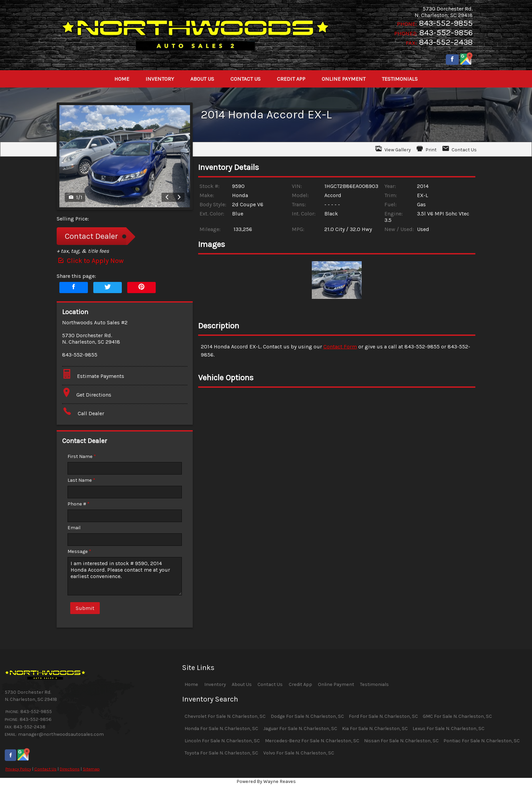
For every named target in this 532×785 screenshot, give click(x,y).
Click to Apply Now (90, 261)
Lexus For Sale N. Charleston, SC (449, 729)
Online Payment (336, 684)
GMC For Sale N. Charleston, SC (457, 716)
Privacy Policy (18, 769)
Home (191, 684)
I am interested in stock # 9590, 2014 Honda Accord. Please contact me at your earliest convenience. (125, 576)
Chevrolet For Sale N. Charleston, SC (225, 716)
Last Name (81, 480)
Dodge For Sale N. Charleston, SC (307, 716)
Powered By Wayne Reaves (266, 781)
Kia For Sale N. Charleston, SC (375, 729)
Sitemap (91, 769)
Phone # (79, 504)
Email (74, 528)
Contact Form (340, 347)
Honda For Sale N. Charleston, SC (221, 729)
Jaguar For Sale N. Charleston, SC (300, 729)
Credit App (300, 684)
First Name (82, 456)
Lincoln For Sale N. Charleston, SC (222, 741)
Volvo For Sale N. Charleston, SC (299, 753)
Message (79, 551)
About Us (242, 684)
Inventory (215, 684)
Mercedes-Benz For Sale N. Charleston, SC (312, 741)
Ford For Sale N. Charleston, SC (383, 716)
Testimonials (374, 684)
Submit (85, 608)
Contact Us (45, 769)
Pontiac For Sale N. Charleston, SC (482, 741)
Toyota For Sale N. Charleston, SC (221, 753)
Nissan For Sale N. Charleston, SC (401, 741)
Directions (70, 769)
